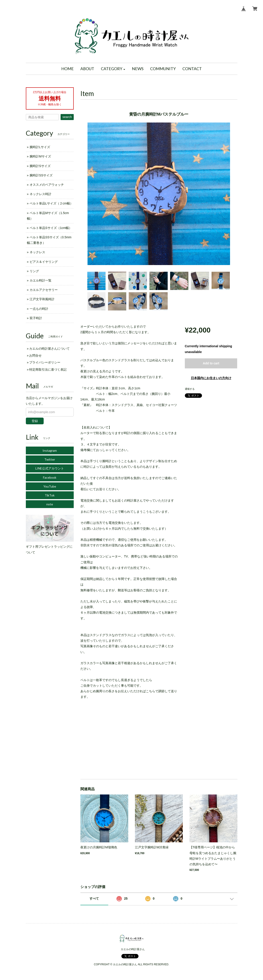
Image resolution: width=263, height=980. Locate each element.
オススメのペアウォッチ (47, 185)
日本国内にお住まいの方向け (211, 378)
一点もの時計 (39, 309)
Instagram (50, 450)
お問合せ (35, 355)
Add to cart (211, 363)
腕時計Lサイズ (40, 147)
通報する (190, 389)
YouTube (50, 486)
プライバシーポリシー (45, 362)
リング (34, 271)
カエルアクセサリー (44, 290)
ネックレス (37, 252)
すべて (94, 898)
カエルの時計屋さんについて (49, 349)
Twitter (50, 459)
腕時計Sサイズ (40, 166)
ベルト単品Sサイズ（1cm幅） (51, 228)
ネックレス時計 (41, 194)
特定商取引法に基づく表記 (48, 370)
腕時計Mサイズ (40, 156)
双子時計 (36, 318)
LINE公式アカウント (50, 468)
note (50, 504)
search (67, 117)
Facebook (50, 477)
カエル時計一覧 (41, 280)
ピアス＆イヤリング (44, 262)
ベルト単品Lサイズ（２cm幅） (51, 203)
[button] (113, 69)
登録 (35, 421)
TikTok (50, 495)
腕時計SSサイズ (41, 175)
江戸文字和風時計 (42, 299)
